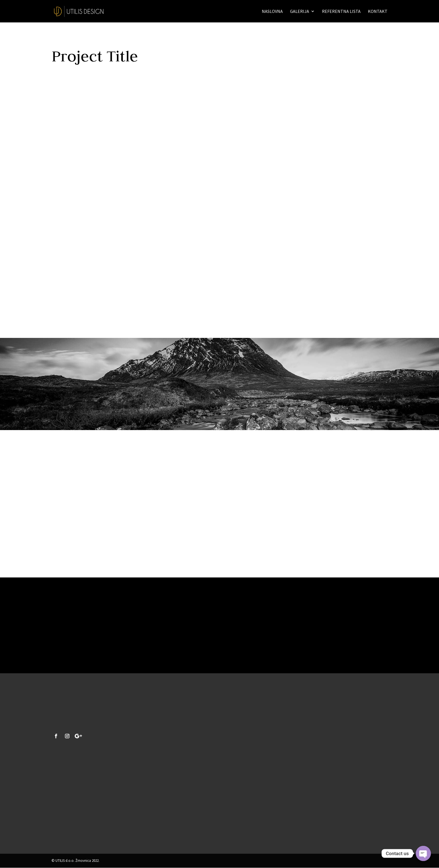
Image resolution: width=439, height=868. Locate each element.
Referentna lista (341, 12)
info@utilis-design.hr (73, 828)
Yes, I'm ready (220, 643)
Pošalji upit (268, 817)
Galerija (300, 12)
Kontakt (378, 12)
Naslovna (272, 12)
